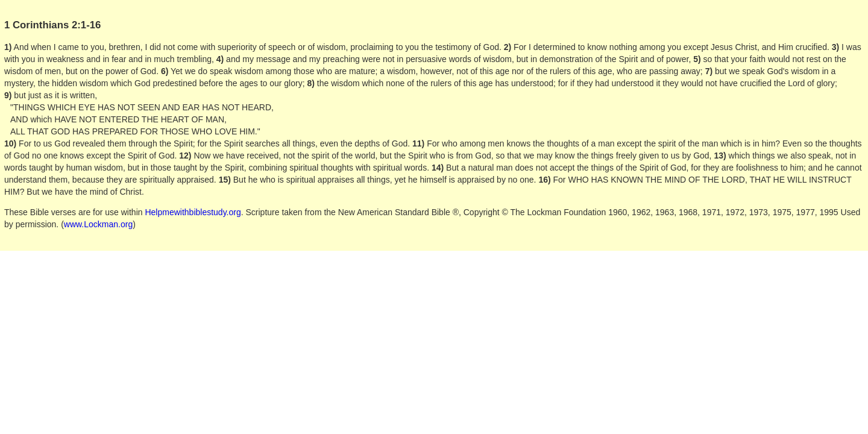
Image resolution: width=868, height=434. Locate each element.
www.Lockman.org (98, 224)
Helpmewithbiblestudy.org (193, 212)
